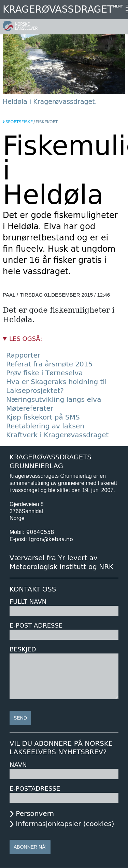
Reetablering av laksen (45, 426)
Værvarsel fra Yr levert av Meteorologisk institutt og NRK (61, 562)
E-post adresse (36, 625)
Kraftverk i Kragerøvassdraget (57, 435)
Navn (18, 765)
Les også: (26, 339)
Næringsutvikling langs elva (54, 399)
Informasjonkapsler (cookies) (65, 824)
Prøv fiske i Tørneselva (45, 373)
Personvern (35, 814)
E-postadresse (35, 788)
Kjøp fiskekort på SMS (43, 417)
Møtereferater (30, 408)
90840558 (40, 532)
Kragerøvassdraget (58, 9)
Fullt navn (28, 602)
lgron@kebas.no (51, 539)
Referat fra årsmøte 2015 (49, 364)
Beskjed (23, 649)
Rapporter (23, 355)
